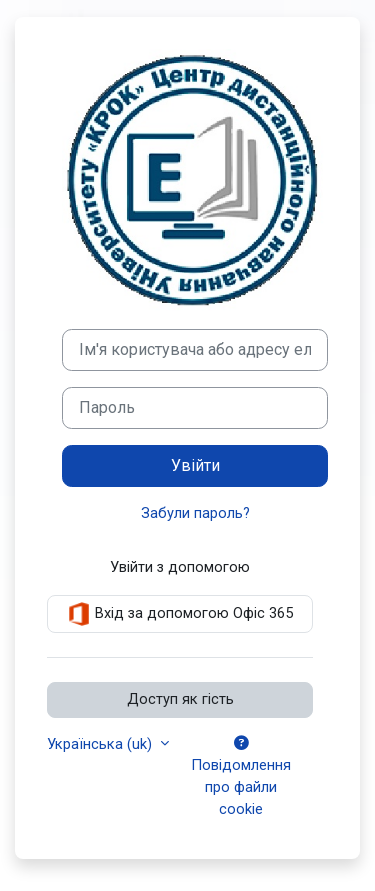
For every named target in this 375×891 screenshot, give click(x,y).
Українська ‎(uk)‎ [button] (101, 744)
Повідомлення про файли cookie (241, 777)
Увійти (195, 465)
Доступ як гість (180, 699)
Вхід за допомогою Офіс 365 (180, 614)
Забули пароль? (195, 513)
